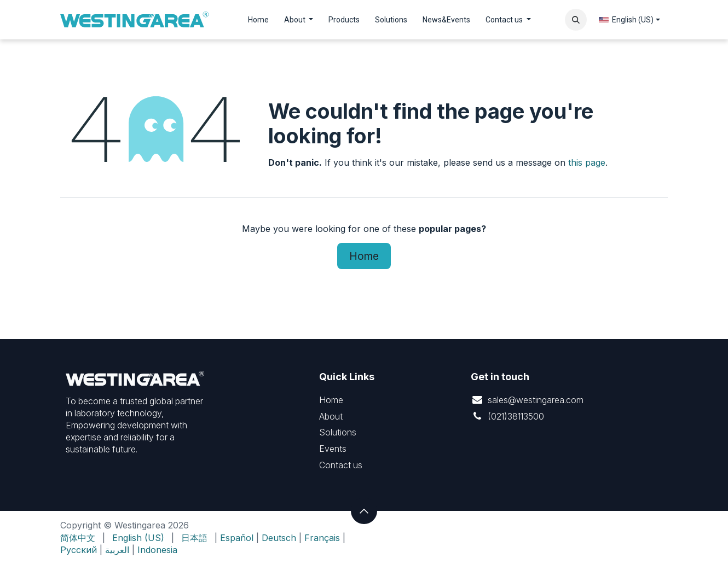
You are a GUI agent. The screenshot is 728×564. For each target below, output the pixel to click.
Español (237, 538)
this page (587, 162)
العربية (117, 550)
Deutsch (279, 538)
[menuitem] (258, 20)
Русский (79, 550)
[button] (576, 20)
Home (364, 256)
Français (322, 538)
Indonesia (157, 550)
